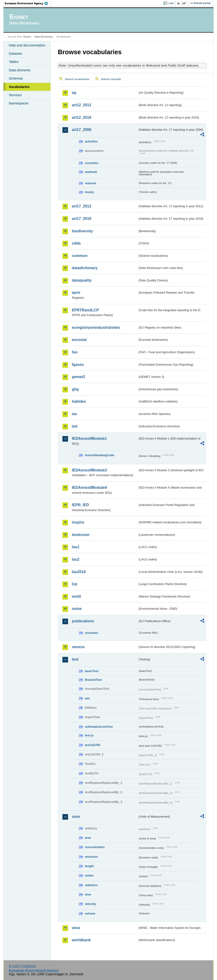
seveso (78, 647)
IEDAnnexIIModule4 (89, 488)
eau (87, 698)
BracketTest (93, 680)
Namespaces (19, 103)
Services (15, 95)
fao (75, 352)
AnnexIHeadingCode (99, 455)
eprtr (76, 293)
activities (91, 141)
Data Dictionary (44, 37)
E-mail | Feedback (23, 966)
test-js (89, 735)
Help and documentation (27, 45)
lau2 (76, 559)
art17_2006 (82, 130)
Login (171, 3)
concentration (95, 847)
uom (76, 817)
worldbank (81, 940)
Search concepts (111, 79)
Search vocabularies (77, 79)
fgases (78, 365)
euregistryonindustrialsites (96, 327)
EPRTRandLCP (85, 310)
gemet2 (78, 377)
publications (83, 621)
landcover (81, 535)
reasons (90, 183)
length (89, 866)
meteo (89, 875)
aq (74, 93)
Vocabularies (19, 87)
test (75, 659)
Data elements (20, 70)
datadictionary (85, 268)
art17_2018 (82, 219)
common (80, 256)
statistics (91, 885)
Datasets (15, 54)
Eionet (27, 37)
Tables (14, 62)
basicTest (91, 671)
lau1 (76, 547)
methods (91, 172)
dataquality (82, 280)
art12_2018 (82, 117)
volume (90, 913)
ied (74, 426)
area (88, 838)
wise (76, 928)
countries (91, 163)
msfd (76, 596)
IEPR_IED (80, 505)
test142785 (92, 745)
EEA (28, 3)
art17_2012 (82, 206)
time (88, 894)
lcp (74, 584)
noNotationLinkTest (99, 727)
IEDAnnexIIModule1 (89, 438)
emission (91, 857)
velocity (90, 904)
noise (77, 609)
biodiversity (82, 231)
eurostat (79, 340)
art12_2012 (82, 105)
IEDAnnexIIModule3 (89, 470)
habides (79, 401)
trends (89, 192)
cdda (76, 243)
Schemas (16, 78)
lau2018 (79, 572)
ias (74, 414)
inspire (78, 522)
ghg (75, 389)
